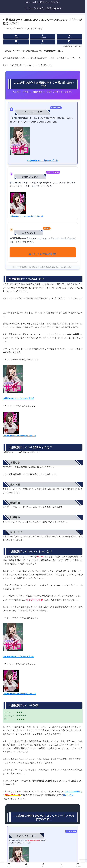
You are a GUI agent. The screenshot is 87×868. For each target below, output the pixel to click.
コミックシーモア (73, 791)
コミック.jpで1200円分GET (43, 254)
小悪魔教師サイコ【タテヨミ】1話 (43, 160)
